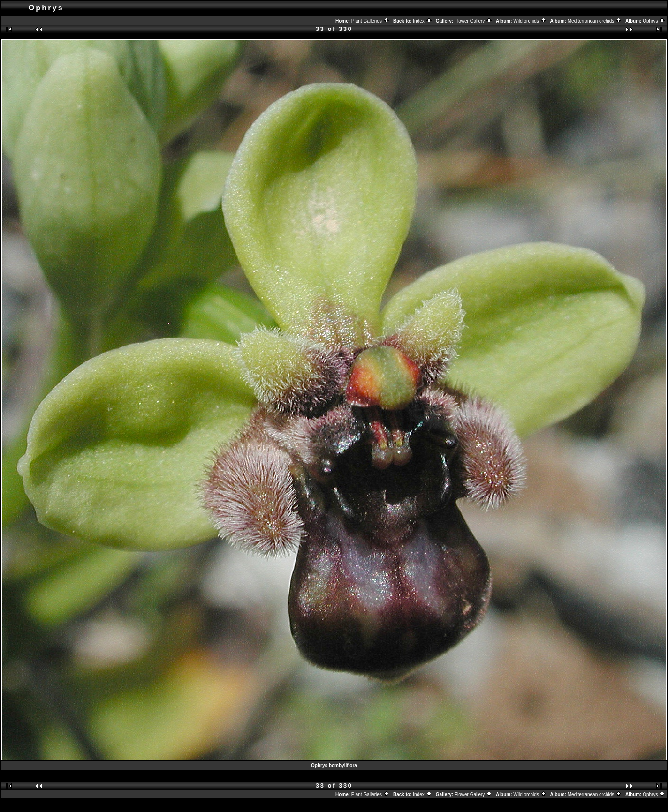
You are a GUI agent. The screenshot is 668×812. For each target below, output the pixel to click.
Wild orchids (530, 21)
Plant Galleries (370, 21)
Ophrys (654, 21)
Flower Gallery (473, 21)
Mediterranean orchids (595, 21)
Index (422, 21)
